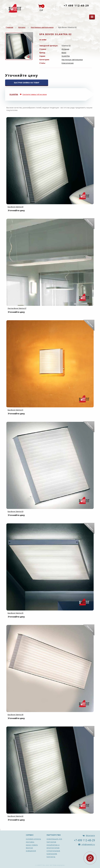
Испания (65, 49)
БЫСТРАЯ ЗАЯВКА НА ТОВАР (27, 83)
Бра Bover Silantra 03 (15, 511)
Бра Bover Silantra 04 (15, 207)
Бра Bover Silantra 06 (15, 715)
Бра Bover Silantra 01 (15, 410)
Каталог (22, 27)
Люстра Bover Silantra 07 (17, 308)
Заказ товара (32, 845)
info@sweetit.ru (88, 844)
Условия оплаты (33, 839)
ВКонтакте (90, 835)
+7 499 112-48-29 (76, 6)
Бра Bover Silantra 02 (15, 816)
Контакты (51, 857)
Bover (64, 53)
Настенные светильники (42, 27)
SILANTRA (66, 56)
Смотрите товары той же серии (35, 94)
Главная (9, 27)
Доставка (30, 842)
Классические (68, 63)
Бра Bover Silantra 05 (15, 613)
